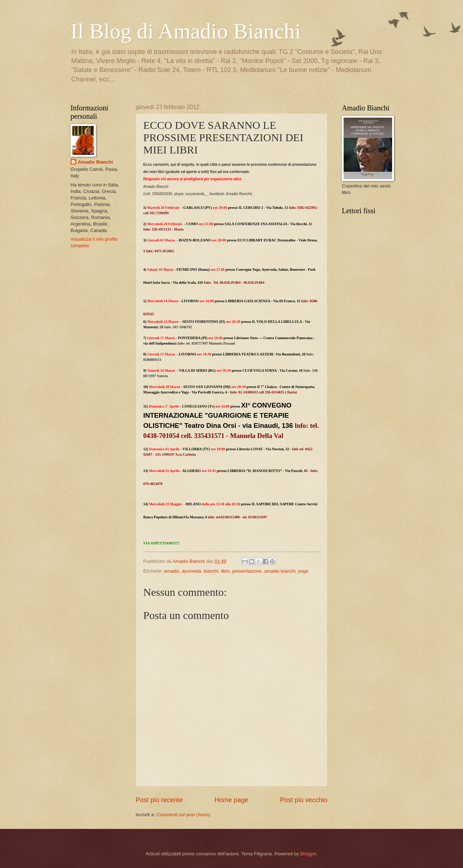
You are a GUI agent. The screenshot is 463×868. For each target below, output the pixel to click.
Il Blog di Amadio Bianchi (186, 31)
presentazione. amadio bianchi (264, 571)
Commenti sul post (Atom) (183, 815)
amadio (171, 571)
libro (225, 571)
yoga (303, 571)
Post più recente (159, 800)
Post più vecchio (304, 800)
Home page (231, 800)
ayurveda (192, 571)
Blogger (308, 854)
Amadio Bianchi (95, 162)
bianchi (211, 571)
